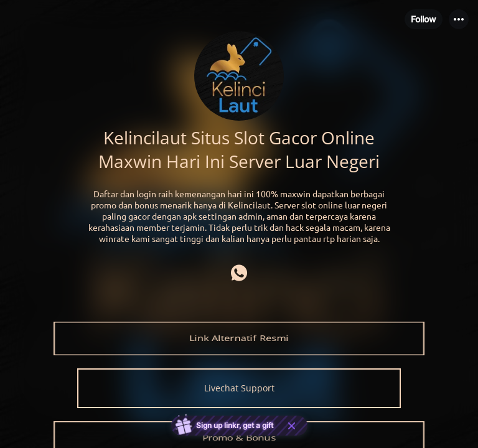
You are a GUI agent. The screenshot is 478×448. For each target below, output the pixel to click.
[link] (239, 338)
